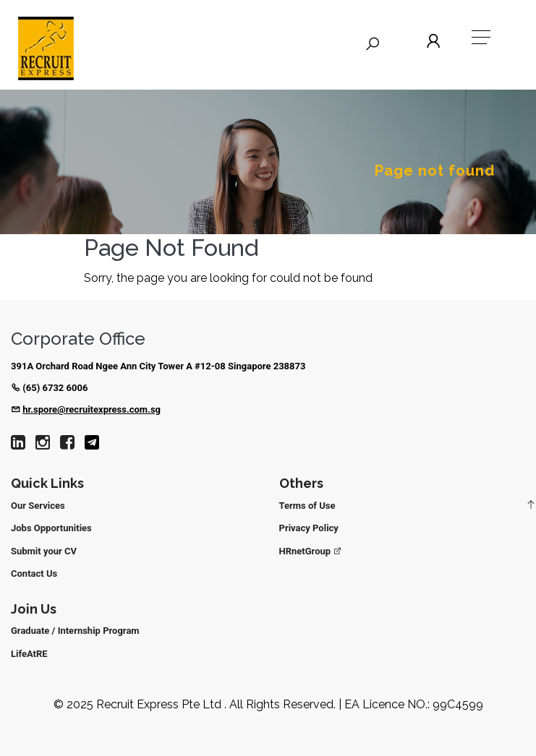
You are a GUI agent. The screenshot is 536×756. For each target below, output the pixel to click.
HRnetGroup (311, 551)
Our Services (38, 506)
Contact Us (34, 574)
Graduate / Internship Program (75, 631)
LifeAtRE (29, 654)
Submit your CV (44, 551)
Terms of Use (307, 506)
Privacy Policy (309, 528)
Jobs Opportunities (51, 528)
